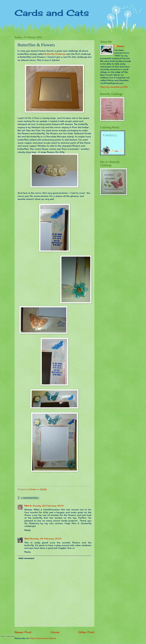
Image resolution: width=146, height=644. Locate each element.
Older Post (86, 632)
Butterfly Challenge (55, 54)
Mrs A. (28, 506)
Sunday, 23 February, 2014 (48, 506)
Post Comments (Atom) (43, 638)
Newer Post (23, 632)
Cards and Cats (52, 13)
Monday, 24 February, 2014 (45, 539)
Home (55, 632)
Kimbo (121, 46)
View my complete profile (114, 87)
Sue (27, 539)
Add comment (26, 558)
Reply (27, 530)
